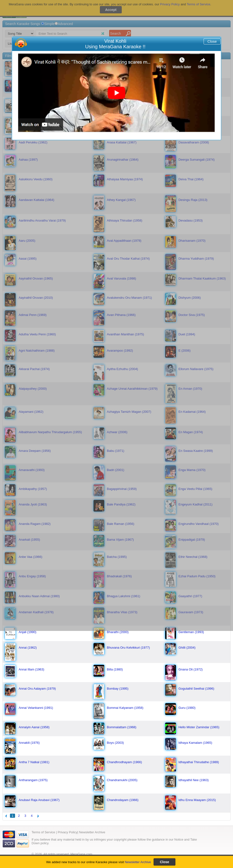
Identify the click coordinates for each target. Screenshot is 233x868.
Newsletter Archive (138, 862)
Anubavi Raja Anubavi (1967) (39, 800)
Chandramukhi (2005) (122, 780)
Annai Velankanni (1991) (36, 708)
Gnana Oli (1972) (190, 669)
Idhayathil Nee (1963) (193, 780)
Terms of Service (43, 832)
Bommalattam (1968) (122, 727)
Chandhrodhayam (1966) (125, 762)
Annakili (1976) (29, 743)
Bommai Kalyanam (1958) (125, 708)
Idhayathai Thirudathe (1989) (199, 762)
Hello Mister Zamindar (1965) (199, 727)
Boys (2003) (115, 743)
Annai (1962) (28, 648)
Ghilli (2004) (187, 648)
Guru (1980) (187, 708)
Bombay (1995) (118, 689)
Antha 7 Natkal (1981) (34, 762)
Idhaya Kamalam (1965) (195, 743)
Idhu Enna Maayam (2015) (197, 800)
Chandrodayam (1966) (123, 800)
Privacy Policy (67, 832)
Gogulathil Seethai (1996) (196, 689)
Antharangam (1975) (33, 780)
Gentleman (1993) (191, 632)
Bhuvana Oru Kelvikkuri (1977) (128, 648)
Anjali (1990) (28, 632)
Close (212, 41)
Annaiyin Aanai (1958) (34, 727)
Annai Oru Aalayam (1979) (37, 689)
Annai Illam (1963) (32, 669)
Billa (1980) (115, 669)
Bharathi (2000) (118, 632)
